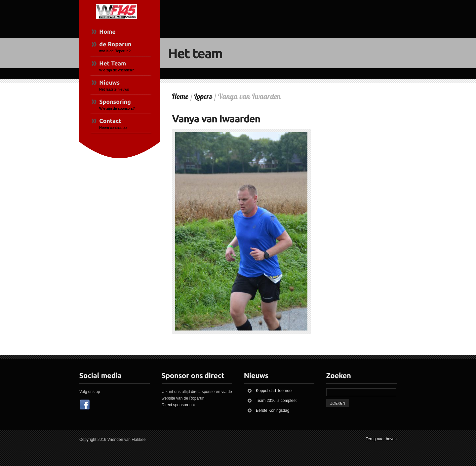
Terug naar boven (381, 439)
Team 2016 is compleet (276, 401)
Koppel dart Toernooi (274, 391)
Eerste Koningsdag (273, 410)
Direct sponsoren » (178, 405)
